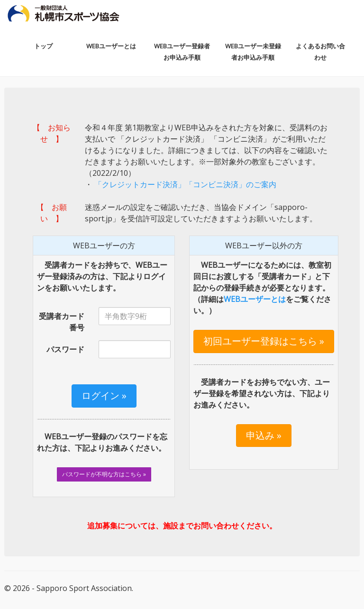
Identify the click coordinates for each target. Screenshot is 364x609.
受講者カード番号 (62, 322)
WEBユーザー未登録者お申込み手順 (253, 52)
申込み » (264, 435)
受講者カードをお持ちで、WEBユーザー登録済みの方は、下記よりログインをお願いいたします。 (102, 276)
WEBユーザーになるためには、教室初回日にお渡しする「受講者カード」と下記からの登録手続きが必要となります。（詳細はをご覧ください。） (262, 288)
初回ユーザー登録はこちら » (264, 341)
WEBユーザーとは (111, 46)
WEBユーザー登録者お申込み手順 (182, 52)
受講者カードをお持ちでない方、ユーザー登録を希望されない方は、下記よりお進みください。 (262, 393)
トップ (43, 46)
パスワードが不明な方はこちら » (104, 474)
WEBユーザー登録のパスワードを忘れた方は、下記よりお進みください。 (102, 442)
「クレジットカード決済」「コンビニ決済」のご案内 (184, 184)
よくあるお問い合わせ (320, 52)
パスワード (65, 349)
